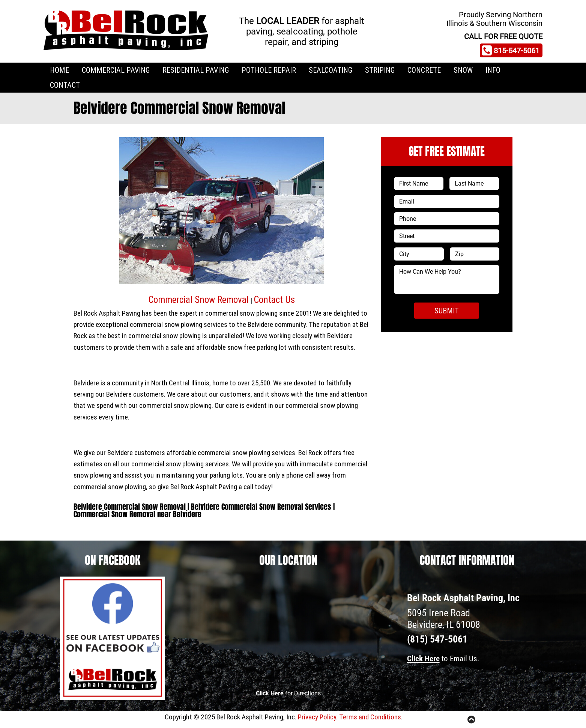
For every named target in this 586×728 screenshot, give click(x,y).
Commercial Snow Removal (198, 300)
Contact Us (274, 300)
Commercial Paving (116, 70)
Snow (463, 70)
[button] (130, 215)
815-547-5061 (511, 50)
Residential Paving (196, 70)
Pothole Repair (269, 70)
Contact (65, 85)
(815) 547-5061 (437, 639)
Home (59, 70)
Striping (380, 70)
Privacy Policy (317, 717)
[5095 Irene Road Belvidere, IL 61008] (288, 629)
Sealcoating (331, 70)
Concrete (424, 70)
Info (493, 70)
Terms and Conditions (370, 717)
